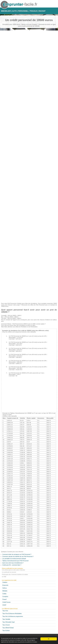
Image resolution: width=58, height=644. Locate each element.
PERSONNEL (23, 11)
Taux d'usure (6, 625)
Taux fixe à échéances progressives (13, 616)
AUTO (14, 11)
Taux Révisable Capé (9, 622)
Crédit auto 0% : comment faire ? (12, 565)
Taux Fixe (5, 611)
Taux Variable (6, 619)
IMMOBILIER (6, 11)
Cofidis (4, 594)
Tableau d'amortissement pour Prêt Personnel (15, 561)
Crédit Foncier (7, 602)
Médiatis (5, 591)
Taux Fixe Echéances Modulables (12, 614)
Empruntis (5, 585)
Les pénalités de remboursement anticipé (14, 559)
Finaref (4, 599)
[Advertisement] (29, 284)
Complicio (5, 597)
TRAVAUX (34, 11)
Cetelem (5, 582)
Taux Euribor (6, 631)
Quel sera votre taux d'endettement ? (13, 563)
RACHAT (42, 11)
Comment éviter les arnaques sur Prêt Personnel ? (17, 554)
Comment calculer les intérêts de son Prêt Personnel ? (18, 556)
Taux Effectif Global (8, 628)
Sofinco (5, 588)
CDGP (4, 605)
